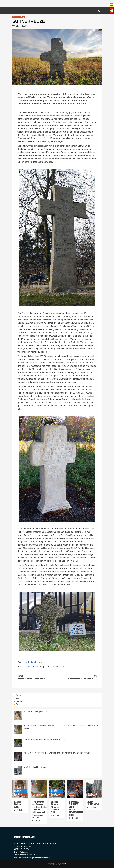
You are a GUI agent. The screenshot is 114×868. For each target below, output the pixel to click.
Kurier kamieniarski (34, 662)
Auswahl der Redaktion (18, 791)
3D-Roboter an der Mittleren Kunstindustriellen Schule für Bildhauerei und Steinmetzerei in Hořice (40, 810)
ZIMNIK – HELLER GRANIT (93, 803)
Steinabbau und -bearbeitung (56, 795)
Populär (72, 795)
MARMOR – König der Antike (18, 804)
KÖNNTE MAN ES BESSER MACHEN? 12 (77, 677)
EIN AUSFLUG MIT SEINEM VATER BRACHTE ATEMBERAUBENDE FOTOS (76, 808)
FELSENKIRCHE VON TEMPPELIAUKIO (37, 677)
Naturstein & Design (19, 17)
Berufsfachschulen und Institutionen (38, 795)
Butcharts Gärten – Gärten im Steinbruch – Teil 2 (56, 807)
